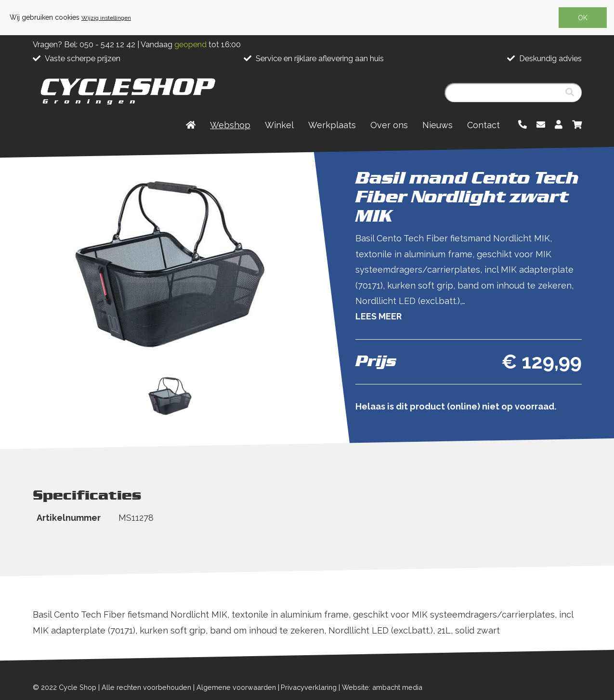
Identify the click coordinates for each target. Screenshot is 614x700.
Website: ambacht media (382, 687)
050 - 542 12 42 (107, 45)
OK (583, 18)
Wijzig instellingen (106, 18)
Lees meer (379, 316)
